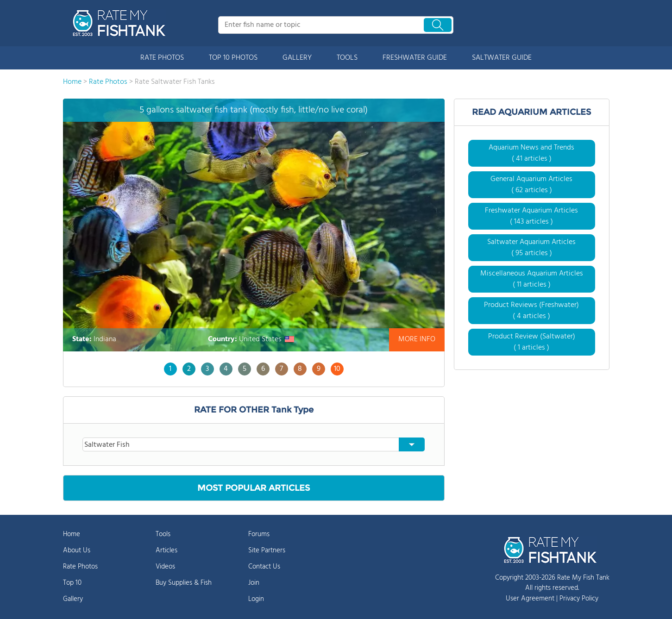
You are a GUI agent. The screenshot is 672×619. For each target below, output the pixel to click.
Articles (166, 550)
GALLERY (297, 58)
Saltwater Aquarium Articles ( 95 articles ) (531, 248)
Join (254, 583)
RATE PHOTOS (162, 58)
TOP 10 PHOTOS (233, 58)
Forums (259, 534)
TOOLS (347, 58)
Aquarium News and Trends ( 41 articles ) (531, 153)
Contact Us (264, 567)
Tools (163, 534)
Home (72, 534)
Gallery (73, 599)
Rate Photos (80, 567)
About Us (77, 550)
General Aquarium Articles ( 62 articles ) (531, 185)
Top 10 (72, 583)
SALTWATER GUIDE (502, 58)
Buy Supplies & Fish (184, 583)
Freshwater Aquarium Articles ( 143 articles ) (531, 216)
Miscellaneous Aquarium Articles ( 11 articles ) (532, 279)
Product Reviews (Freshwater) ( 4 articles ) (531, 311)
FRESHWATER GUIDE (415, 58)
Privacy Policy (579, 599)
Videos (165, 567)
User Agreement (530, 599)
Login (256, 599)
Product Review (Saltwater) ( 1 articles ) (532, 342)
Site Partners (267, 550)
